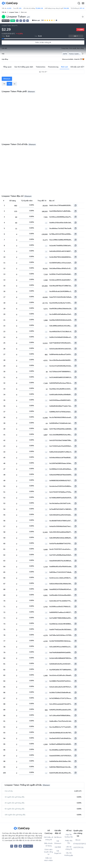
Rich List (64, 67)
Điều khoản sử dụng (48, 845)
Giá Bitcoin (58, 837)
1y (15, 84)
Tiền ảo (4, 12)
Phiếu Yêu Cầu (69, 842)
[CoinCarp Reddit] (20, 846)
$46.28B (66, 8)
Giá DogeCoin (58, 852)
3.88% (80, 30)
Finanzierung (53, 67)
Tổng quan (7, 67)
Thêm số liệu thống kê (43, 42)
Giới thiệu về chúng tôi (48, 838)
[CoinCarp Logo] (10, 3)
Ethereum (7, 79)
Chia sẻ (42, 72)
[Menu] (83, 3)
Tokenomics (41, 67)
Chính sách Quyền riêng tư (48, 852)
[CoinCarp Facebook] (16, 846)
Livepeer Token (14, 12)
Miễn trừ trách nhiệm (48, 859)
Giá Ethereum (58, 842)
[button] (21, 21)
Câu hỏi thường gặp (69, 854)
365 (20, 8)
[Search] (79, 3)
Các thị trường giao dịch (24, 67)
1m (9, 84)
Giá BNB (58, 847)
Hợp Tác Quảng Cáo (69, 836)
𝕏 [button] (17, 21)
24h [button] (76, 36)
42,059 (9, 8)
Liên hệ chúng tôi (69, 848)
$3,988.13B (39, 8)
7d (4, 84)
